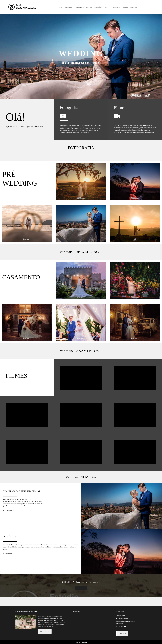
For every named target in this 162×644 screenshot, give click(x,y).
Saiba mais (45, 631)
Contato (81, 588)
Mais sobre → (9, 511)
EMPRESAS (117, 7)
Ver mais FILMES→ (81, 477)
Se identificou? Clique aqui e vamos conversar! (81, 582)
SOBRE (125, 7)
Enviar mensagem (123, 619)
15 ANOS (89, 7)
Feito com (81, 642)
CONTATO (134, 7)
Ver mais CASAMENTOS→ (81, 351)
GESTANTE (80, 7)
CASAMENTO (69, 7)
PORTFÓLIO (98, 7)
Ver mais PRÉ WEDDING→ (81, 252)
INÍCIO (60, 7)
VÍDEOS (108, 7)
